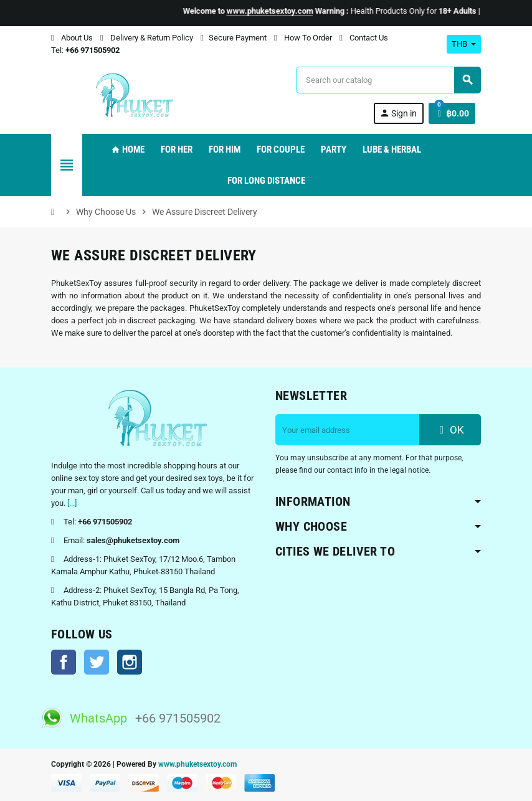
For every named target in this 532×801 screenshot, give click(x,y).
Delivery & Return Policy (147, 38)
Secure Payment (234, 38)
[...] (72, 503)
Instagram (130, 662)
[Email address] (348, 430)
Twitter (97, 662)
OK (450, 430)
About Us (72, 38)
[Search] (388, 80)
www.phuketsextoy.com (197, 764)
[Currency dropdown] (464, 44)
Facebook (64, 662)
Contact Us (364, 38)
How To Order (303, 38)
